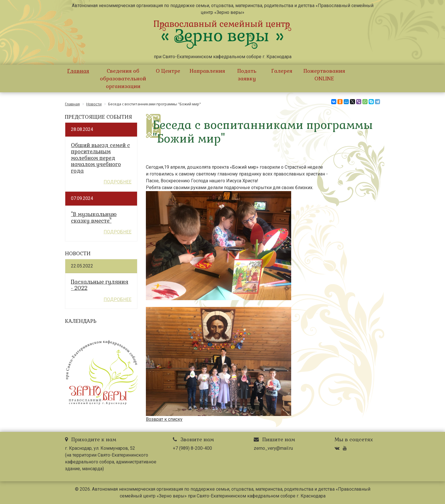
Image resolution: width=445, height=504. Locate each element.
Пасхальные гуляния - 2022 (100, 285)
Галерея (282, 71)
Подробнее (117, 182)
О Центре (168, 71)
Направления (207, 71)
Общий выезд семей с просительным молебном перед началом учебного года (100, 158)
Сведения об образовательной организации (123, 79)
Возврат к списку (164, 419)
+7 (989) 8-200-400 (192, 448)
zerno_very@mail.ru (273, 448)
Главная (78, 71)
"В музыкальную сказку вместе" (94, 218)
